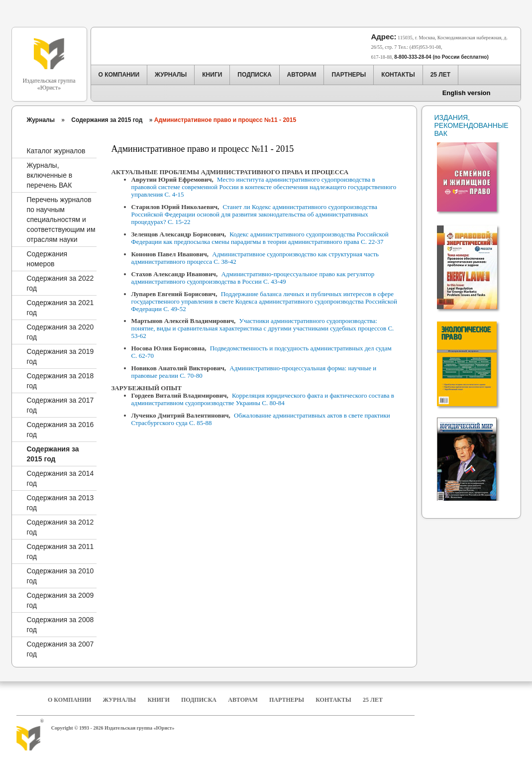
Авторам (243, 700)
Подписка (199, 700)
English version (467, 93)
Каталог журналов (56, 151)
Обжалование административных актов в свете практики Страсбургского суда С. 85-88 (261, 419)
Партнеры (287, 700)
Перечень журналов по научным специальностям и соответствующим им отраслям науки (61, 219)
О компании (69, 700)
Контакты (333, 700)
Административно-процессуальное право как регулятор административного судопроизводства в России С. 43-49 (253, 278)
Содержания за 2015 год (107, 120)
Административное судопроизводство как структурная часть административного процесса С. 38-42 (255, 258)
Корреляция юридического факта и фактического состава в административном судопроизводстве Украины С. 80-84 (263, 399)
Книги (158, 700)
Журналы (41, 120)
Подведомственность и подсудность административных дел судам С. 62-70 (262, 352)
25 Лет (373, 700)
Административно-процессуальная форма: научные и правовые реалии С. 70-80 (254, 372)
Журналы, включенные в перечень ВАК (50, 175)
